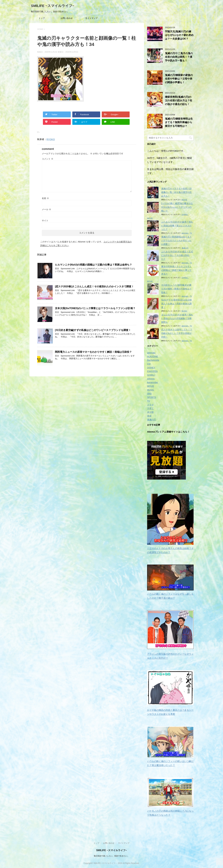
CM (149, 364)
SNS (149, 394)
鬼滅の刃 (185, 248)
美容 (149, 416)
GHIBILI (185, 214)
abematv (185, 233)
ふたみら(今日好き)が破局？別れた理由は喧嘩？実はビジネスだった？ (177, 226)
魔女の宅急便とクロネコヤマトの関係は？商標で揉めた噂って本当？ (176, 270)
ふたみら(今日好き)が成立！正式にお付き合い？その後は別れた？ (177, 255)
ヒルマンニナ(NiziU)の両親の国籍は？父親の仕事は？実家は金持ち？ (93, 265)
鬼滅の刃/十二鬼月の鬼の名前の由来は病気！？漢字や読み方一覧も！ (179, 57)
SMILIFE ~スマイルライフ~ (53, 6)
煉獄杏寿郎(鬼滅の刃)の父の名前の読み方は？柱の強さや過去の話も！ (179, 101)
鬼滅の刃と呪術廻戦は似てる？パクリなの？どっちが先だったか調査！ (176, 240)
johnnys (151, 379)
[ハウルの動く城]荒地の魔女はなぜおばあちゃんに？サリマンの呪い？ (177, 207)
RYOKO (51, 139)
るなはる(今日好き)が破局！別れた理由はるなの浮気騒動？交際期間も (177, 318)
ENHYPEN (152, 371)
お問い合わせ (67, 18)
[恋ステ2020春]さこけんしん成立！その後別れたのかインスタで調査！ (94, 286)
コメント (48, 159)
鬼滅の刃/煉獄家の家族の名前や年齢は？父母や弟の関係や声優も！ (179, 79)
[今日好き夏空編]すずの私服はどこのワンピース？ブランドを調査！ (93, 330)
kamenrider (153, 382)
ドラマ (150, 405)
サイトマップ (91, 18)
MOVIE (184, 200)
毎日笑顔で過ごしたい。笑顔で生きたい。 (111, 855)
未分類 (150, 412)
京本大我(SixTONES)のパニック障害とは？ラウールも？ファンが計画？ (95, 308)
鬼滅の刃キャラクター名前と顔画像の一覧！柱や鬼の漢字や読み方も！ (176, 192)
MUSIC (184, 311)
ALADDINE (153, 356)
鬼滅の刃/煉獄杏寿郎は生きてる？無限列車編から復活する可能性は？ (179, 122)
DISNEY (151, 368)
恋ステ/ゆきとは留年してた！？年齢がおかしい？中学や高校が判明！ (177, 333)
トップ (42, 18)
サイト (45, 221)
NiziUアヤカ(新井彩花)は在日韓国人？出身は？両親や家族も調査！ (176, 304)
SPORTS (152, 397)
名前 (45, 198)
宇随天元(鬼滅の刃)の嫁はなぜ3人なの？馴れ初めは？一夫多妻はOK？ (179, 35)
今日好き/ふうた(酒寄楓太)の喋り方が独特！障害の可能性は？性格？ (176, 289)
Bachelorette (153, 360)
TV (191, 233)
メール (46, 209)
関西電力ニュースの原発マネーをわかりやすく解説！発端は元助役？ (93, 352)
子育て (150, 408)
